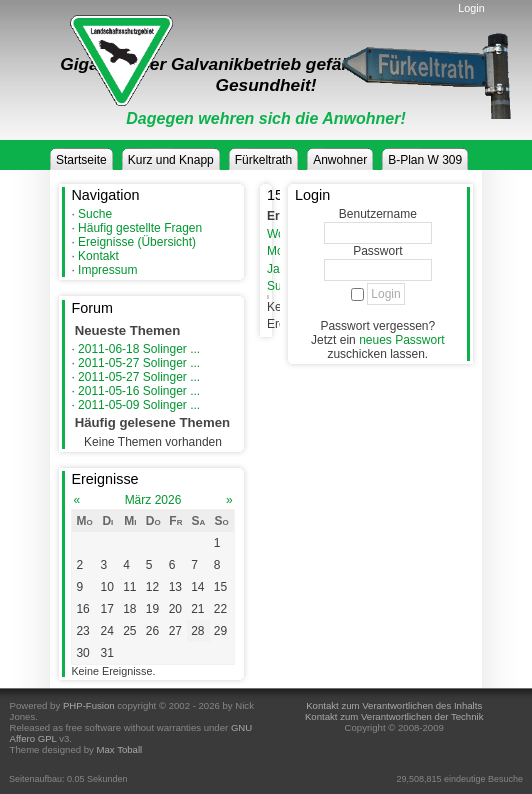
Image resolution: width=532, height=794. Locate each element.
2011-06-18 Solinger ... (139, 349)
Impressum (107, 270)
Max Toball (120, 749)
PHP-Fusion (89, 705)
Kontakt (98, 256)
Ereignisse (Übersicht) (137, 242)
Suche (95, 214)
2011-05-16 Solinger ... (139, 391)
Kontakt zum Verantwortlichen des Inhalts (394, 705)
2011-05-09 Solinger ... (139, 405)
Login (471, 8)
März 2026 (153, 500)
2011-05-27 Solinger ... (139, 363)
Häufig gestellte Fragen (140, 228)
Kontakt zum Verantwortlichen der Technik (394, 716)
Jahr (278, 269)
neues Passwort (401, 340)
